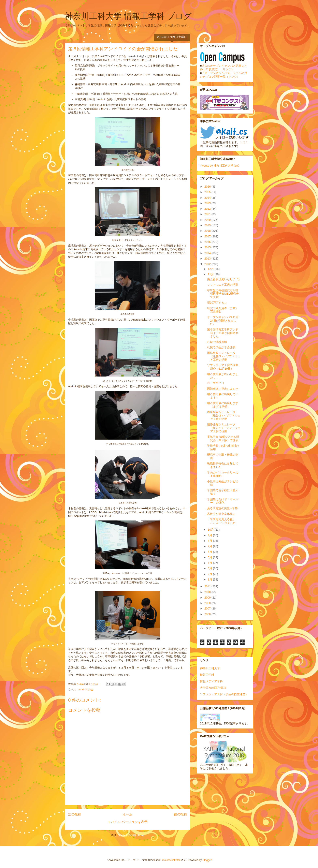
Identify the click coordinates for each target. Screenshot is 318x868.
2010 (208, 592)
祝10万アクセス (217, 303)
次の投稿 (75, 814)
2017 (208, 236)
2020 (208, 220)
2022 (208, 209)
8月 (210, 541)
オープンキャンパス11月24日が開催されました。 (223, 321)
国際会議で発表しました (223, 389)
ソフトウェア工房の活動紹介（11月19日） (223, 367)
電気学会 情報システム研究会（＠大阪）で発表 (223, 438)
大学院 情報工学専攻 (213, 688)
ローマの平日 (216, 383)
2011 (208, 586)
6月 (210, 552)
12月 (211, 269)
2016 (208, 242)
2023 (208, 203)
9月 (210, 535)
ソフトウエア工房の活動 (223, 285)
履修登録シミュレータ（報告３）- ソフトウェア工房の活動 (224, 356)
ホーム (128, 814)
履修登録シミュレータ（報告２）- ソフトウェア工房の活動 (224, 415)
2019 (208, 225)
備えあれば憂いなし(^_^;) (223, 279)
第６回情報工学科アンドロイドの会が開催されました (223, 333)
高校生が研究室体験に (221, 514)
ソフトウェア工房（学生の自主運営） (224, 694)
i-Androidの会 (85, 689)
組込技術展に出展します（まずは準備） (223, 405)
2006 (208, 614)
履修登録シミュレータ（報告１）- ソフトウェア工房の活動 (224, 428)
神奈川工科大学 (210, 668)
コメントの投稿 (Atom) (131, 835)
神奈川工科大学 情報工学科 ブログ (128, 16)
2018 (208, 231)
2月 (210, 574)
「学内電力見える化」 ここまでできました (223, 521)
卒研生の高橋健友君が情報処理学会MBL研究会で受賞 (223, 294)
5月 (210, 557)
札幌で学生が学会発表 (221, 347)
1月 (210, 579)
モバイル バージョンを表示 (128, 822)
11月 (211, 274)
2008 (208, 603)
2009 (208, 598)
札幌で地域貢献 (217, 342)
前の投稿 (180, 814)
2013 (208, 259)
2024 (208, 198)
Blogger (207, 860)
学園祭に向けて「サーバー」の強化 (223, 501)
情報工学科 (207, 675)
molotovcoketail (171, 860)
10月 (211, 530)
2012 (208, 264)
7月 (210, 546)
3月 (210, 568)
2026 (208, 187)
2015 (208, 247)
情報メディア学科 (211, 681)
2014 (208, 253)
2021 (208, 214)
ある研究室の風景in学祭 (222, 508)
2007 (208, 608)
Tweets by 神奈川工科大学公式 (220, 166)
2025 (208, 192)
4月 (210, 563)
